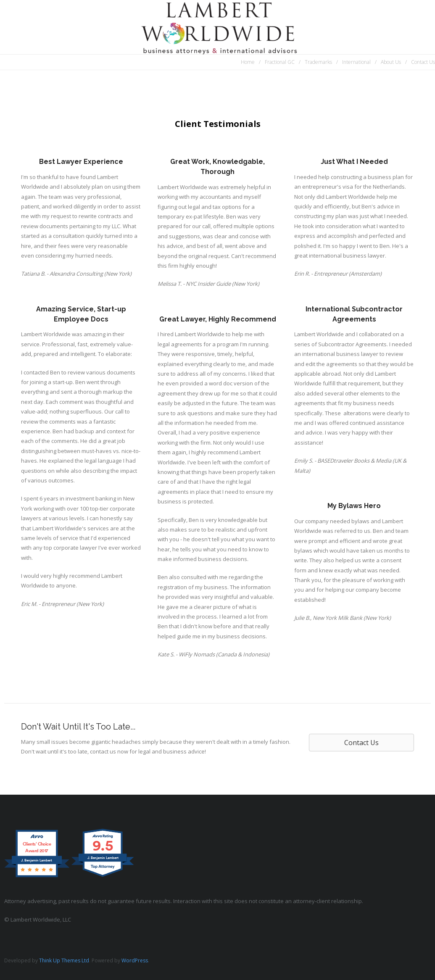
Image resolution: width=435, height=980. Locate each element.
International (356, 62)
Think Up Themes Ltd (64, 960)
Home (248, 62)
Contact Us (423, 62)
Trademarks (318, 62)
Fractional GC (280, 62)
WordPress (135, 960)
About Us (391, 62)
